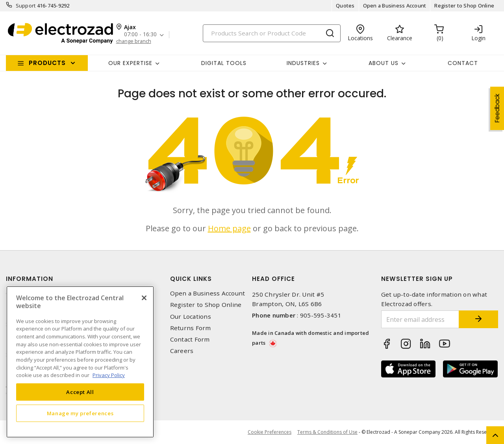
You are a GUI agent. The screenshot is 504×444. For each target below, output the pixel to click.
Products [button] (47, 63)
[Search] (272, 33)
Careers (182, 351)
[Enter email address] (420, 319)
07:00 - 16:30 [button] (140, 34)
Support (26, 6)
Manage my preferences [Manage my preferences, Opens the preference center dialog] (80, 413)
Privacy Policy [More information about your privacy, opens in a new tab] (109, 375)
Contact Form (190, 339)
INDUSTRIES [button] (303, 63)
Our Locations (191, 317)
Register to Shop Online (464, 6)
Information (30, 279)
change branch (134, 41)
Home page (229, 228)
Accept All (80, 392)
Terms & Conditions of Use (327, 432)
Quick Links (191, 279)
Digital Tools (224, 63)
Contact (463, 63)
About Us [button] (384, 63)
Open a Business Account (395, 6)
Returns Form (191, 328)
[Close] (144, 298)
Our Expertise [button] (130, 63)
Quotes (345, 6)
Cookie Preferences (270, 432)
